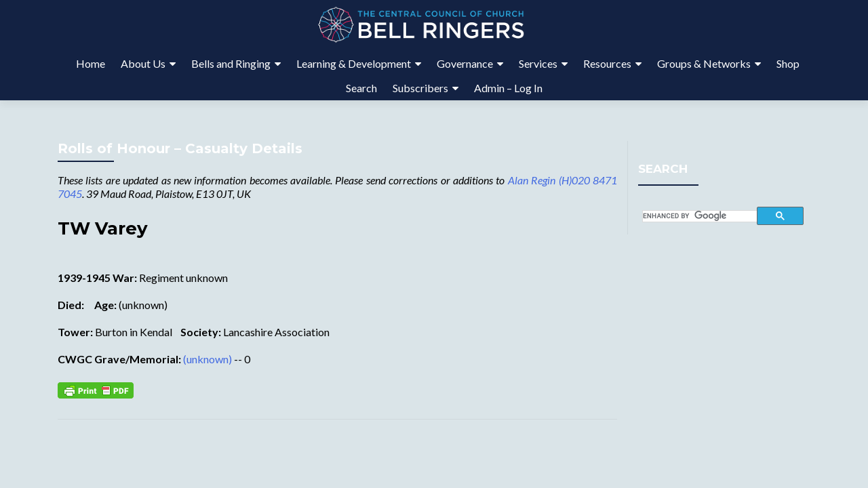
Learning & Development (354, 63)
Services (538, 63)
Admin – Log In (508, 88)
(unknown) (208, 359)
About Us (143, 63)
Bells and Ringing (231, 63)
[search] (700, 216)
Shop (788, 63)
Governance (465, 63)
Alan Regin (532, 180)
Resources (607, 63)
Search (361, 88)
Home (91, 63)
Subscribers (420, 88)
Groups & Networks (704, 63)
